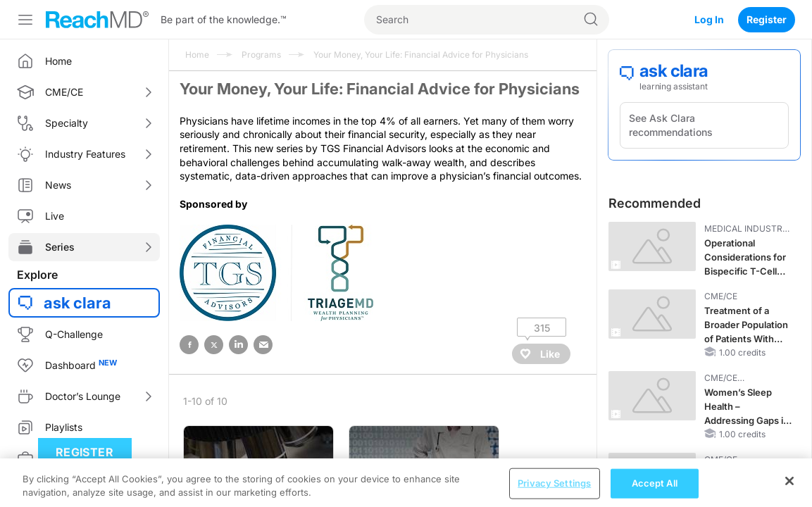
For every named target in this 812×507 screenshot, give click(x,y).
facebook (189, 345)
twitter (214, 345)
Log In (709, 19)
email (263, 345)
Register (767, 19)
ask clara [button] (77, 303)
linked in (238, 345)
